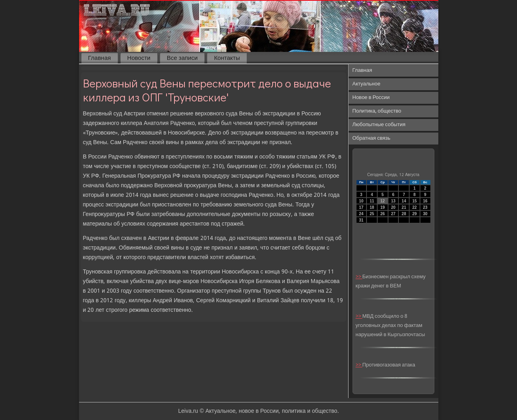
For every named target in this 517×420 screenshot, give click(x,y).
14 (404, 201)
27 (393, 214)
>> (359, 277)
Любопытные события (379, 125)
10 (361, 201)
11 (372, 201)
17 (361, 207)
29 (415, 214)
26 (383, 214)
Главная (100, 58)
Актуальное (366, 84)
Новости (139, 58)
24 (361, 214)
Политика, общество (377, 111)
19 (383, 207)
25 (372, 214)
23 (425, 207)
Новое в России (371, 98)
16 (425, 201)
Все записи (182, 58)
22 (415, 207)
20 (393, 207)
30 (425, 214)
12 (383, 201)
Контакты (227, 58)
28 (404, 214)
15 (415, 201)
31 (361, 220)
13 (393, 201)
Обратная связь (371, 138)
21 (404, 207)
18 (372, 207)
